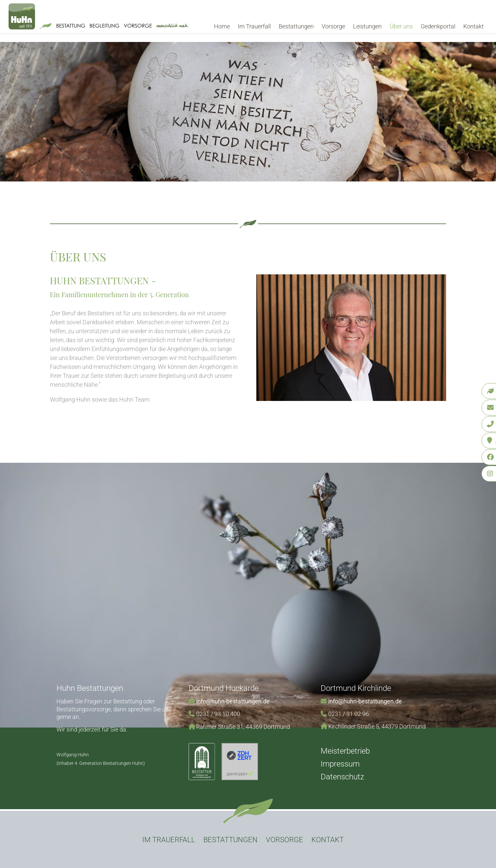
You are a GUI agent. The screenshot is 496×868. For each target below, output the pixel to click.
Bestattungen (296, 26)
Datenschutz (342, 777)
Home (222, 26)
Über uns (401, 26)
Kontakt (474, 26)
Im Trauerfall (254, 26)
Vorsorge (333, 26)
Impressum (340, 764)
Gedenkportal (438, 26)
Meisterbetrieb (345, 751)
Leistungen (367, 26)
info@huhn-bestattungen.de (233, 701)
